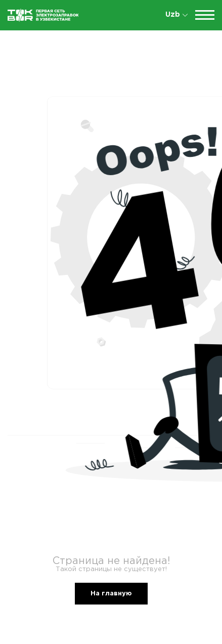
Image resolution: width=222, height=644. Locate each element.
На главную (111, 594)
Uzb (176, 15)
